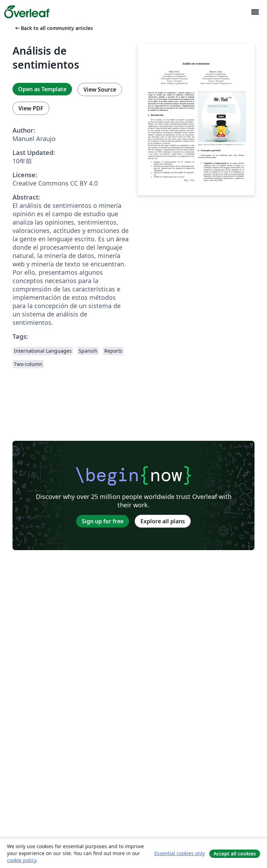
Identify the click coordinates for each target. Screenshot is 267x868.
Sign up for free (103, 521)
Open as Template (42, 89)
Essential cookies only (180, 853)
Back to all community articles (53, 28)
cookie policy (22, 860)
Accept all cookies (235, 854)
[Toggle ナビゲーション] (255, 12)
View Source (100, 89)
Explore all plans (163, 521)
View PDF (31, 108)
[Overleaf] (27, 12)
